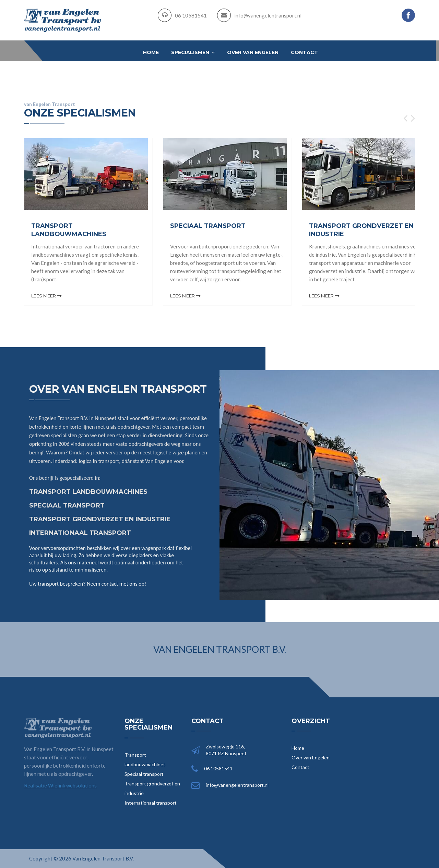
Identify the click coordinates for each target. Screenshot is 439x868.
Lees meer (46, 296)
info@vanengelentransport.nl (268, 15)
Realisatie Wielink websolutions (60, 785)
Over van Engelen (253, 52)
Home (151, 52)
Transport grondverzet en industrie (152, 788)
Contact (304, 52)
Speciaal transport (144, 774)
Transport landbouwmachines (145, 760)
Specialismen (193, 52)
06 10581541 (191, 15)
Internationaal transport (151, 803)
